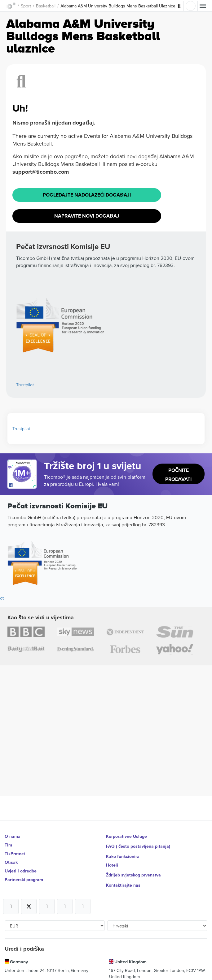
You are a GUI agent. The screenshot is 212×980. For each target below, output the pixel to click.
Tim (8, 845)
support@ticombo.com (41, 172)
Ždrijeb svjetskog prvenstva (133, 875)
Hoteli (112, 865)
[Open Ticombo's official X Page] (29, 906)
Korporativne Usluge (126, 836)
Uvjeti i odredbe (21, 871)
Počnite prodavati (178, 475)
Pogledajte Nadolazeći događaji (87, 195)
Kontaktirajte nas (123, 885)
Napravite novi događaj (87, 216)
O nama (13, 836)
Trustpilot (25, 385)
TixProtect (15, 854)
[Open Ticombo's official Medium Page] (65, 906)
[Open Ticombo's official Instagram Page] (47, 906)
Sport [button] (26, 6)
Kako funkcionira (123, 856)
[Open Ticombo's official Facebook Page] (23, 486)
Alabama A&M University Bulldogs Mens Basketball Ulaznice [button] (118, 6)
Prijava (191, 6)
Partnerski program (24, 880)
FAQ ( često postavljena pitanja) (138, 846)
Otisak (11, 862)
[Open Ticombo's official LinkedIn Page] (83, 906)
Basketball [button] (46, 6)
